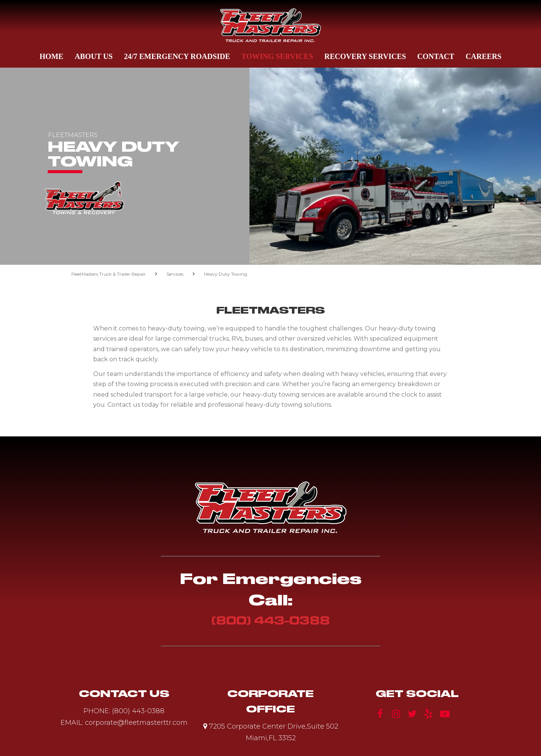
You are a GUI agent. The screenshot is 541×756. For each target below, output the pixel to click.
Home (51, 56)
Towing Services (277, 56)
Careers (484, 56)
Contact (436, 56)
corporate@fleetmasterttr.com (136, 723)
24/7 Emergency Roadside (177, 56)
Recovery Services (365, 56)
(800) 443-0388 (271, 620)
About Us (94, 56)
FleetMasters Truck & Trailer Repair (109, 274)
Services (175, 274)
